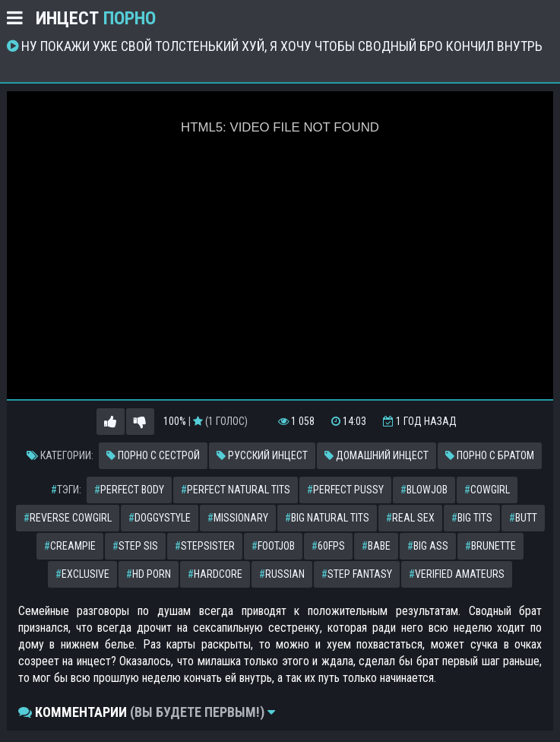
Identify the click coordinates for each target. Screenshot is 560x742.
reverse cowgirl (68, 518)
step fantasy (357, 574)
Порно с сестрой (153, 455)
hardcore (215, 574)
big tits (472, 518)
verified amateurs (457, 574)
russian (282, 574)
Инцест (96, 18)
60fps (328, 546)
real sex (410, 518)
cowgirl (487, 490)
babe (376, 546)
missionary (238, 518)
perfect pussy (345, 490)
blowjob (424, 490)
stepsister (205, 546)
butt (523, 518)
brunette (490, 546)
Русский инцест (262, 455)
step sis (135, 546)
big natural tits (327, 518)
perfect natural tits (236, 490)
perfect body (129, 490)
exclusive (82, 574)
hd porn (149, 574)
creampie (70, 546)
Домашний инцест (376, 455)
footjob (273, 546)
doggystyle (160, 518)
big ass (428, 546)
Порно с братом (490, 455)
